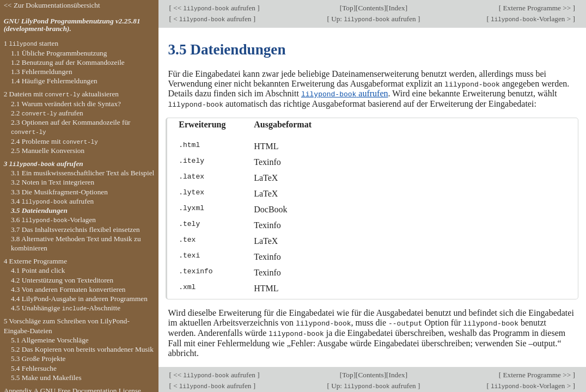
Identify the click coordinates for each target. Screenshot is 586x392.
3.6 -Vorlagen (53, 220)
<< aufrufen (214, 8)
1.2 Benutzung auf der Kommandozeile (68, 62)
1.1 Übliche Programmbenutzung (59, 53)
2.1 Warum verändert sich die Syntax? (66, 104)
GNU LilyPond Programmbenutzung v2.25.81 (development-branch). (72, 25)
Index (397, 8)
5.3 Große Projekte (38, 359)
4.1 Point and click (38, 270)
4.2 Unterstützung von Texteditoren (62, 280)
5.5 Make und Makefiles (46, 378)
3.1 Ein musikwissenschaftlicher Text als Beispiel (83, 173)
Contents (371, 8)
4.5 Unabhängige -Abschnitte (66, 308)
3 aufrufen (44, 164)
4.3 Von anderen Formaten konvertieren (68, 289)
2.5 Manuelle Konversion (48, 151)
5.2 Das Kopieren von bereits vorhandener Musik (82, 349)
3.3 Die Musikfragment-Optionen (59, 192)
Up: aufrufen (374, 19)
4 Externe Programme (35, 261)
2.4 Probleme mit (54, 141)
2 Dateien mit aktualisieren (61, 94)
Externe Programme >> (537, 8)
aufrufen (345, 93)
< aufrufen (212, 19)
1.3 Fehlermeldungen (42, 72)
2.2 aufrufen (47, 113)
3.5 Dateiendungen (39, 210)
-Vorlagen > (531, 19)
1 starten (31, 43)
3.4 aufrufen (52, 201)
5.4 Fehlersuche (34, 368)
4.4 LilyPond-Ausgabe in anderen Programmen (79, 299)
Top (347, 8)
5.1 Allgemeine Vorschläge (50, 340)
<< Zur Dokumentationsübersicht (52, 5)
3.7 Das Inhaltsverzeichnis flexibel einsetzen (75, 229)
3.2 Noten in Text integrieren (53, 182)
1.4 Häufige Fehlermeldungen (54, 81)
